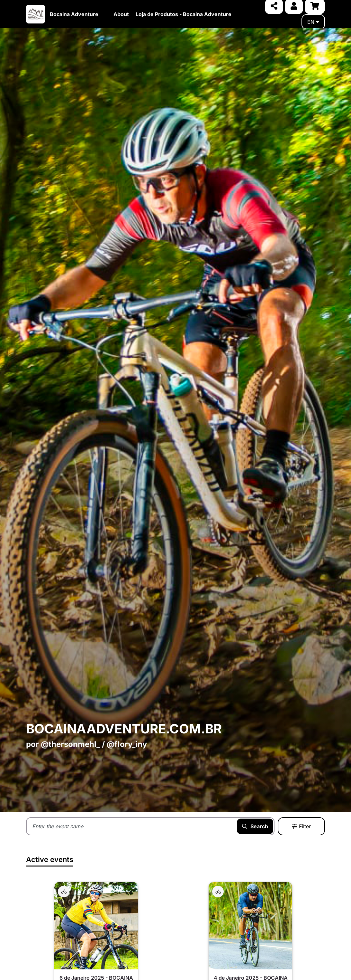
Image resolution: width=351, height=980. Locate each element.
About (121, 14)
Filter (301, 826)
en (313, 22)
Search (255, 826)
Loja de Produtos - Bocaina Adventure (184, 14)
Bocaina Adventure (74, 14)
